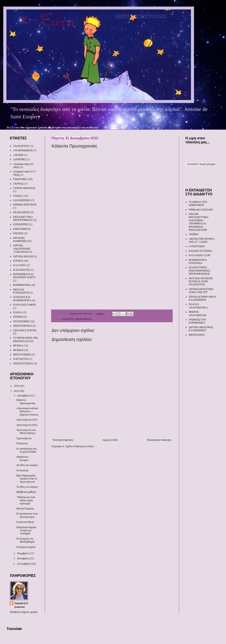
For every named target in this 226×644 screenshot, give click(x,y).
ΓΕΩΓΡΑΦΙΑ (20, 179)
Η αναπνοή (22, 470)
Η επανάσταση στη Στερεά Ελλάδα (27, 450)
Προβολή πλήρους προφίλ (24, 612)
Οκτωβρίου (23, 558)
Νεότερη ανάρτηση (63, 440)
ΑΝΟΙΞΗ (18, 155)
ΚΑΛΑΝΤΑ (68, 319)
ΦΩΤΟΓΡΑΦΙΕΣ (22, 354)
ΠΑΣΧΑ (18, 312)
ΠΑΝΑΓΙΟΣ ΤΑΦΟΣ (24, 305)
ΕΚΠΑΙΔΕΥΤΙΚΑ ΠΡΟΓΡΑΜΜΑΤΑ (23, 218)
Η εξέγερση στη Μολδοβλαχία (25, 540)
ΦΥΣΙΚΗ (18, 350)
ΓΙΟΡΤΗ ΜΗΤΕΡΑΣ (24, 188)
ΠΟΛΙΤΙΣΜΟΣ (21, 321)
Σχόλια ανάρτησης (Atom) (80, 446)
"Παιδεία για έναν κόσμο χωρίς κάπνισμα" (26, 500)
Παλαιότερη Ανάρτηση (159, 440)
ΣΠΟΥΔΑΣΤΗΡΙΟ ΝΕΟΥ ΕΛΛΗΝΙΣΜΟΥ (202, 298)
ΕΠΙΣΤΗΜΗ (20, 229)
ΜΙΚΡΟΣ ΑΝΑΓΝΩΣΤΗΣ (197, 313)
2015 (17, 391)
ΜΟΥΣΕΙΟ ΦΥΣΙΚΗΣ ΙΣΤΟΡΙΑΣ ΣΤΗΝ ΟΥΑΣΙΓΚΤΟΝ (201, 282)
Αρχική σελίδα (110, 440)
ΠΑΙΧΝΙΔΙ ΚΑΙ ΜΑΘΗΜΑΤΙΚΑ (22, 299)
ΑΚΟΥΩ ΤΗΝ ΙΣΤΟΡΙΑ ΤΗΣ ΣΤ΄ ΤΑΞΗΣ (202, 240)
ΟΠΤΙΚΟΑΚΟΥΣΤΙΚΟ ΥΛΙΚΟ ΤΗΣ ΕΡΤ (201, 291)
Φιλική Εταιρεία (25, 509)
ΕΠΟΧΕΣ (18, 233)
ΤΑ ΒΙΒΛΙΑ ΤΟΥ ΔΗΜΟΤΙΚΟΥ (198, 203)
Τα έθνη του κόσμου (27, 465)
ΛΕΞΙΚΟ (194, 234)
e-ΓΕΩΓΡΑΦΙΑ (197, 246)
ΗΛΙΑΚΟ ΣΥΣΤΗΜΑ (201, 251)
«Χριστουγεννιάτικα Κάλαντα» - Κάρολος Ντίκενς (27, 411)
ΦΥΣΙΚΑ (18, 345)
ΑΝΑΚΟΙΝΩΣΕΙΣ (23, 150)
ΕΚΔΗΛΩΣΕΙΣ (21, 212)
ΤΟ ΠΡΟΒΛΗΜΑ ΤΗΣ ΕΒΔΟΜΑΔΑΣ (26, 339)
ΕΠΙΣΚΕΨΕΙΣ (21, 224)
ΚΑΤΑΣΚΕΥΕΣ (22, 270)
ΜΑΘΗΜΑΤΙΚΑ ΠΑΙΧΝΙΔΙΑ (198, 261)
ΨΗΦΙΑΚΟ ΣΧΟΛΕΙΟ (201, 210)
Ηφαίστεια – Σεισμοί (23, 458)
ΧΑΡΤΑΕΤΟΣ (21, 359)
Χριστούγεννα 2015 (27, 420)
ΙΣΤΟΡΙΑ (18, 261)
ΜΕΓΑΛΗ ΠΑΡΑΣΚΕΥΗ (21, 291)
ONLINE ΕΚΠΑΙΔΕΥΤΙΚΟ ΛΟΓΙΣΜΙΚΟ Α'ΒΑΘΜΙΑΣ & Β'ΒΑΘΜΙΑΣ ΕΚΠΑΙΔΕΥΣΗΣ (198, 222)
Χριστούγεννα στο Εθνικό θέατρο (26, 432)
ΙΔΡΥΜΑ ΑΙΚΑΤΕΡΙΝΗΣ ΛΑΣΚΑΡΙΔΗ (22, 249)
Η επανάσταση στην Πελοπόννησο (27, 515)
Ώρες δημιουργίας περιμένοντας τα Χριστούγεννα (27, 479)
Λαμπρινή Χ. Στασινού (22, 605)
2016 (17, 386)
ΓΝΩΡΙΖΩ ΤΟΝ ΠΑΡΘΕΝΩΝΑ (197, 321)
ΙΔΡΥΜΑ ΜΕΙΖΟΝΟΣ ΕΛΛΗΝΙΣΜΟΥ (201, 329)
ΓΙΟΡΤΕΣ (18, 184)
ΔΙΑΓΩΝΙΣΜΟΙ (22, 200)
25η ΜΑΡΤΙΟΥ (21, 146)
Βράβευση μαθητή (26, 492)
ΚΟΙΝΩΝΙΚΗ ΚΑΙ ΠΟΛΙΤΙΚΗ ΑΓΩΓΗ (24, 276)
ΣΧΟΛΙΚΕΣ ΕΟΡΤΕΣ (25, 330)
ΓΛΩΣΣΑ (18, 196)
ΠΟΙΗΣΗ (18, 317)
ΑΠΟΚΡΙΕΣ (20, 159)
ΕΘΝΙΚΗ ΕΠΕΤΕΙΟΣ (25, 205)
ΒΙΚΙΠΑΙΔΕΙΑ (197, 335)
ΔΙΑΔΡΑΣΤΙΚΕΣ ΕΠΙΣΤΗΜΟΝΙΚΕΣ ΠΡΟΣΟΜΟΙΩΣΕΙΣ (199, 271)
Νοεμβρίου (23, 553)
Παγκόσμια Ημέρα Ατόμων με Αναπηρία (26, 530)
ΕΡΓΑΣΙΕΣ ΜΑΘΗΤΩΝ (20, 239)
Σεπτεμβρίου (24, 564)
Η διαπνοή (22, 443)
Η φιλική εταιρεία (26, 547)
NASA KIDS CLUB (199, 255)
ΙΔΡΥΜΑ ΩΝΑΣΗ (23, 256)
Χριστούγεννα (24, 438)
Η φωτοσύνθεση (25, 522)
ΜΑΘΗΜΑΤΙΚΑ (22, 285)
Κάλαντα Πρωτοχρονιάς (26, 401)
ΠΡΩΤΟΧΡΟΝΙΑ (83, 319)
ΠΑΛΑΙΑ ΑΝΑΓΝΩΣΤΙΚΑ (198, 306)
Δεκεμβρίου (24, 396)
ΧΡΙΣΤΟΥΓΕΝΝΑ (23, 363)
